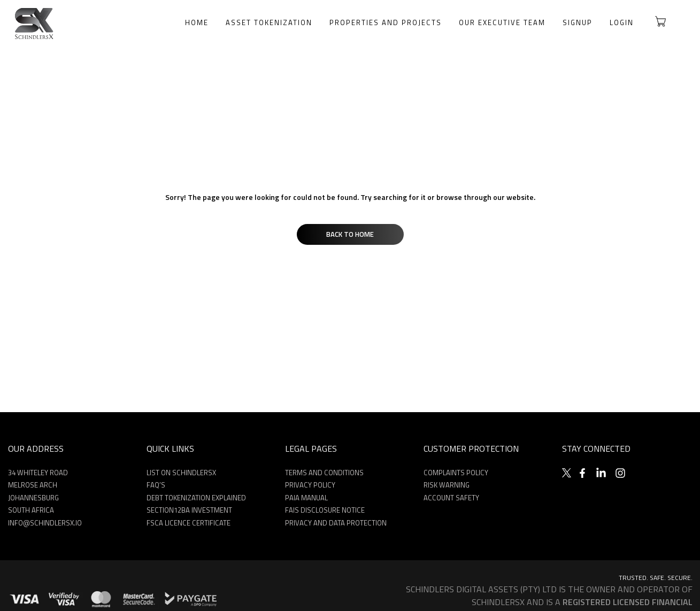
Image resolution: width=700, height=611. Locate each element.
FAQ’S (156, 485)
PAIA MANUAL (306, 498)
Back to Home (350, 234)
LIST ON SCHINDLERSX (181, 473)
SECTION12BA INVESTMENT (189, 510)
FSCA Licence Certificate (189, 523)
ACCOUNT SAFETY (451, 498)
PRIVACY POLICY (310, 485)
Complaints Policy (456, 473)
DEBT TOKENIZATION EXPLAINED (196, 498)
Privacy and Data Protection (336, 523)
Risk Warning (447, 485)
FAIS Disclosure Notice (325, 510)
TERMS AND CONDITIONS (324, 473)
